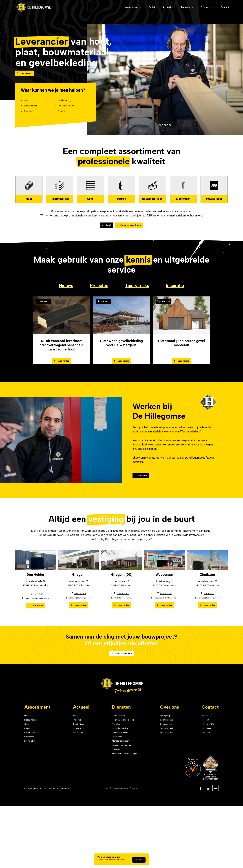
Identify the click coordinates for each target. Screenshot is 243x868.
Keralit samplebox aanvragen (124, 814)
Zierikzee (206, 784)
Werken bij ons (34, 112)
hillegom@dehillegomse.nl (80, 639)
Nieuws (66, 323)
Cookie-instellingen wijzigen (111, 860)
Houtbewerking (68, 105)
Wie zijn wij (169, 761)
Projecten (99, 323)
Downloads (32, 119)
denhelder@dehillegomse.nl (37, 640)
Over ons (196, 11)
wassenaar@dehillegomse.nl (166, 639)
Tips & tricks (137, 323)
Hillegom (206, 766)
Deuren (29, 778)
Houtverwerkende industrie (123, 766)
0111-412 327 (209, 635)
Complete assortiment (134, 261)
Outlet (119, 11)
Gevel (28, 772)
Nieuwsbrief (77, 784)
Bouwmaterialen (35, 784)
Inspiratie (175, 323)
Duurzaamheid (172, 778)
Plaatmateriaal (34, 766)
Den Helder (208, 761)
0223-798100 (37, 635)
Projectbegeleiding (71, 112)
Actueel (142, 11)
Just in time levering (118, 784)
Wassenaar (208, 778)
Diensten (169, 11)
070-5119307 (166, 635)
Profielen (111, 772)
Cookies (140, 850)
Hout (28, 105)
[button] (160, 134)
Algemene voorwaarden (120, 850)
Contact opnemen (123, 684)
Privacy (101, 850)
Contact (221, 11)
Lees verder (31, 76)
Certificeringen (172, 766)
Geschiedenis (171, 772)
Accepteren (139, 860)
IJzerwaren (32, 790)
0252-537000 (123, 635)
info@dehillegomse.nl (123, 639)
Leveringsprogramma (119, 802)
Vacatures (161, 501)
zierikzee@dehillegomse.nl (209, 639)
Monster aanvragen (118, 796)
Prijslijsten (65, 119)
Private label (32, 796)
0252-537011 (80, 635)
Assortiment (93, 11)
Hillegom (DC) (210, 772)
